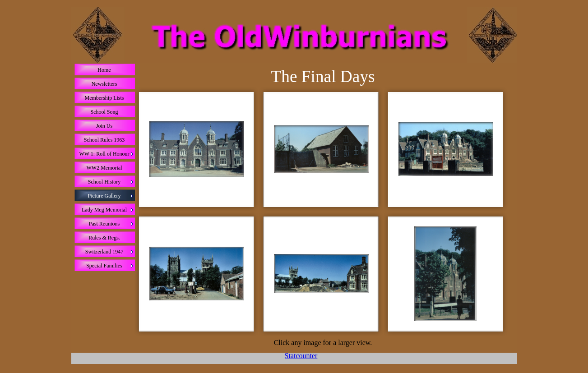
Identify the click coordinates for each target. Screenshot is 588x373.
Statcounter (301, 356)
